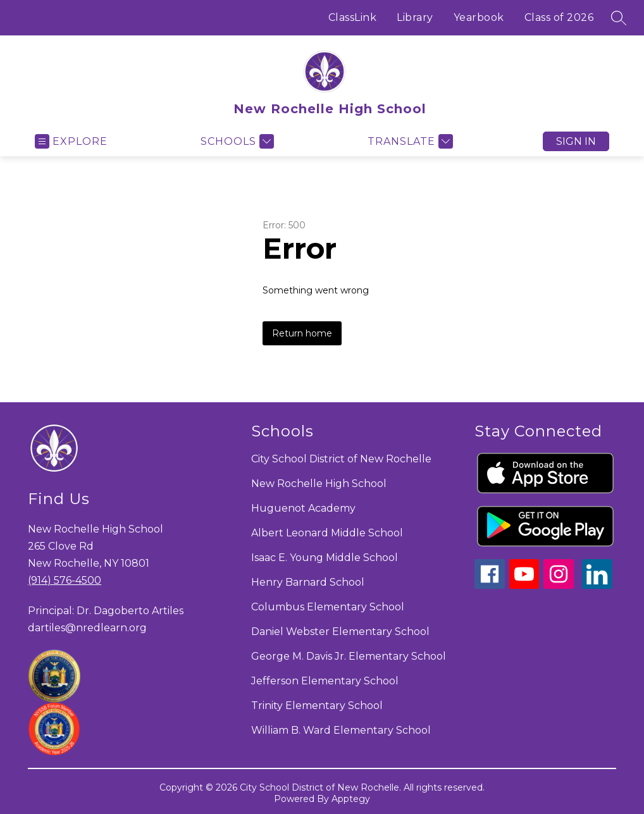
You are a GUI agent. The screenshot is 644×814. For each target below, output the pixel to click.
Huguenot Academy (303, 508)
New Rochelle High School (319, 484)
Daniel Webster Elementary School (340, 632)
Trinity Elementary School (317, 706)
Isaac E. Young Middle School (325, 558)
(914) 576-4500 (65, 580)
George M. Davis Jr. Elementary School (349, 656)
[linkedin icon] (597, 585)
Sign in (576, 141)
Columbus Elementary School (328, 607)
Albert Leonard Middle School (327, 533)
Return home (302, 333)
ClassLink (353, 17)
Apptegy (351, 799)
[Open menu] (71, 141)
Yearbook (479, 17)
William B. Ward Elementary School (341, 730)
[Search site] (619, 18)
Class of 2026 (559, 17)
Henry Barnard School (308, 582)
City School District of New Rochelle (341, 459)
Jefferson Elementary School (325, 681)
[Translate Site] (409, 141)
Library (415, 17)
